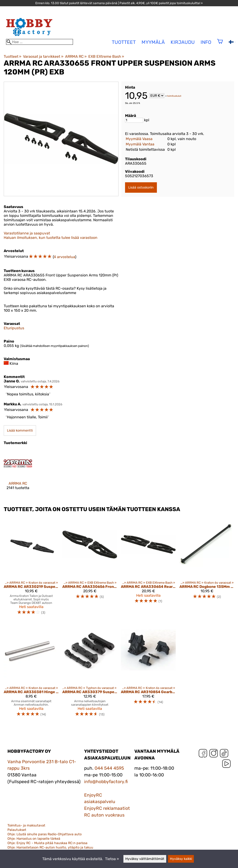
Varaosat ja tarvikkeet (43, 56)
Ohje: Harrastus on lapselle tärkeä (34, 839)
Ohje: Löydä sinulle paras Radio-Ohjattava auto (45, 834)
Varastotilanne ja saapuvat (27, 233)
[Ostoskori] (220, 44)
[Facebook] (203, 754)
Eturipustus (14, 328)
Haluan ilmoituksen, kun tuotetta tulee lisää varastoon (51, 238)
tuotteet (124, 42)
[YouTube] (226, 765)
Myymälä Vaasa (139, 139)
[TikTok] (224, 754)
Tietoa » (112, 859)
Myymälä (153, 42)
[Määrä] (134, 120)
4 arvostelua (64, 257)
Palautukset (17, 830)
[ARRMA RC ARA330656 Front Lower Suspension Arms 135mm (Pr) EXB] (90, 568)
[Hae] (40, 42)
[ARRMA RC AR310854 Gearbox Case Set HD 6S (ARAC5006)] (148, 672)
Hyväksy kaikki (181, 859)
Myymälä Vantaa (140, 144)
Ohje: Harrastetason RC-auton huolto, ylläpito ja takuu (50, 847)
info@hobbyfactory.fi (106, 782)
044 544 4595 (109, 768)
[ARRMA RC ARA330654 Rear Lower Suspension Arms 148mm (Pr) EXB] (148, 568)
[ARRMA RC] (18, 474)
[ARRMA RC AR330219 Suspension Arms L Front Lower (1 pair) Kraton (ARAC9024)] (31, 568)
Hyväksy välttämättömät (145, 859)
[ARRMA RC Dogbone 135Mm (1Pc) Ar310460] (207, 568)
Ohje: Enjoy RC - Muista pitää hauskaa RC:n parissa (47, 843)
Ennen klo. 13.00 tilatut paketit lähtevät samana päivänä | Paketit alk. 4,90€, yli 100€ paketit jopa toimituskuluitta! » (119, 3)
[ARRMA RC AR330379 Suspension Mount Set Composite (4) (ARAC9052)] (90, 672)
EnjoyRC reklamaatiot (107, 808)
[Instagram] (214, 754)
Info (206, 42)
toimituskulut (174, 96)
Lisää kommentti (20, 431)
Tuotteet (13, 56)
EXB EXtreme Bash (106, 56)
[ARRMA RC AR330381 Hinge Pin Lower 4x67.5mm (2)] (31, 672)
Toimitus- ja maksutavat (26, 825)
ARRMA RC (76, 56)
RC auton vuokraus (104, 815)
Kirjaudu (183, 42)
